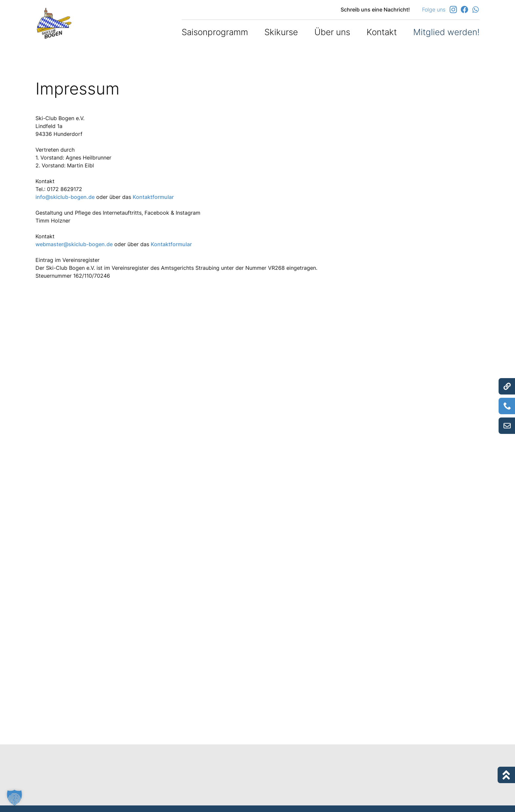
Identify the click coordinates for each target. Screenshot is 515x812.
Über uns (332, 32)
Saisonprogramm (215, 32)
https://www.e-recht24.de (87, 719)
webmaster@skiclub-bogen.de (74, 244)
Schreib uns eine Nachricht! (375, 10)
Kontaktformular (153, 197)
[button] (14, 798)
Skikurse (281, 32)
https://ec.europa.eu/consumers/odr (304, 336)
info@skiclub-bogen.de (65, 197)
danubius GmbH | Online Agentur (77, 740)
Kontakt (382, 32)
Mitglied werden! (446, 32)
